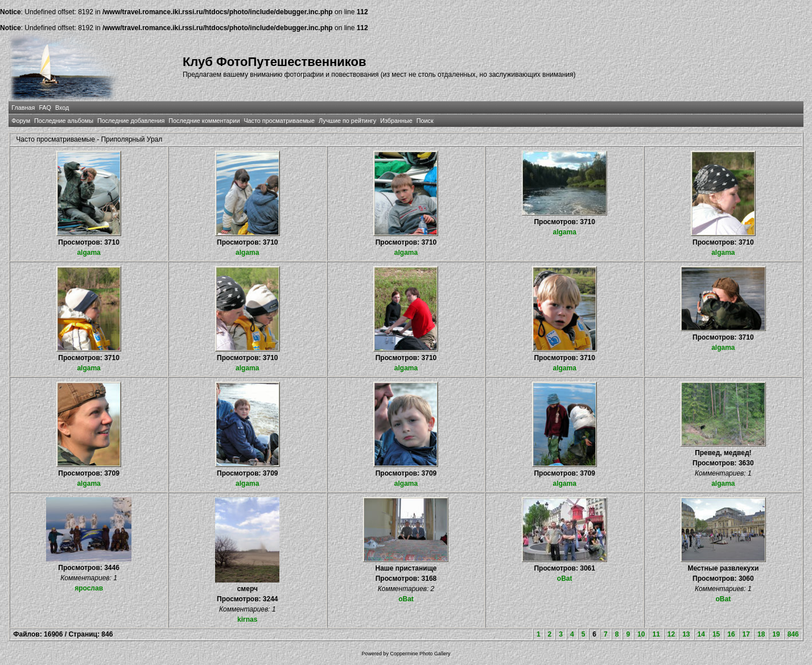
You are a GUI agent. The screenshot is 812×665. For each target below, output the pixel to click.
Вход (62, 108)
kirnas (247, 619)
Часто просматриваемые (279, 121)
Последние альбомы (64, 121)
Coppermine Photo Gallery (420, 654)
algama (88, 253)
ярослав (89, 588)
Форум (21, 121)
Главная (23, 108)
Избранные (396, 121)
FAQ (45, 108)
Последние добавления (131, 121)
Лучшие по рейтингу (347, 121)
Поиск (425, 121)
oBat (406, 599)
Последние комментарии (204, 121)
